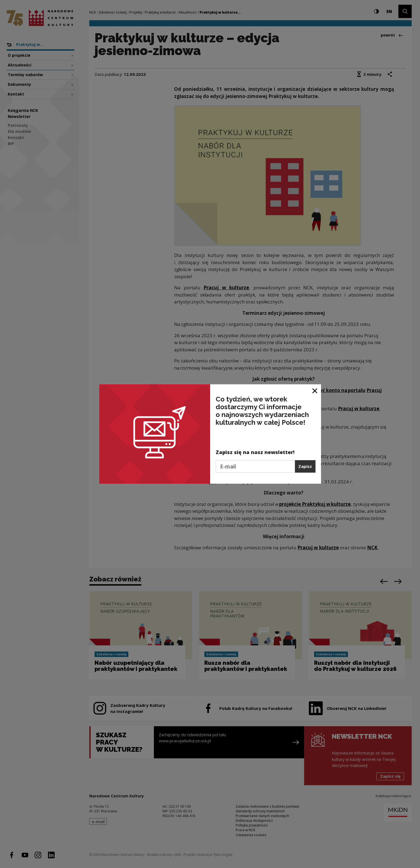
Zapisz (305, 466)
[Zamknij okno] (315, 391)
